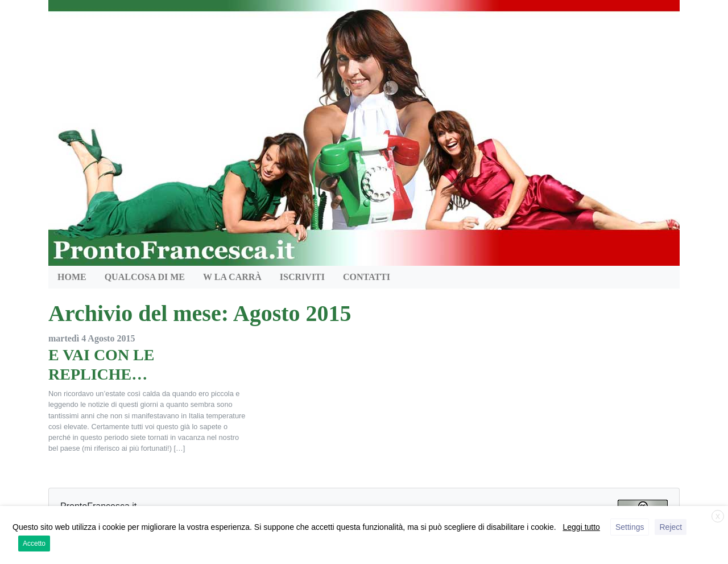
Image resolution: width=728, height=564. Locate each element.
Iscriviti (302, 277)
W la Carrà (232, 277)
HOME (72, 277)
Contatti (367, 277)
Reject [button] (671, 527)
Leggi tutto (582, 527)
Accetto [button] (34, 544)
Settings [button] (630, 527)
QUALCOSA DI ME (145, 277)
